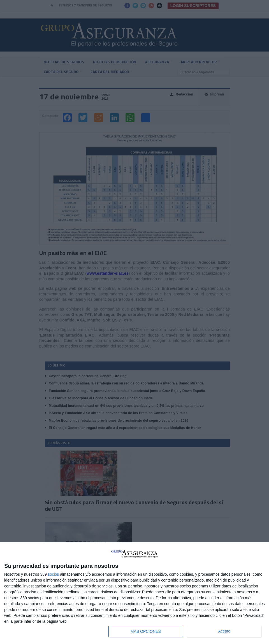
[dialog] (134, 593)
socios (54, 574)
